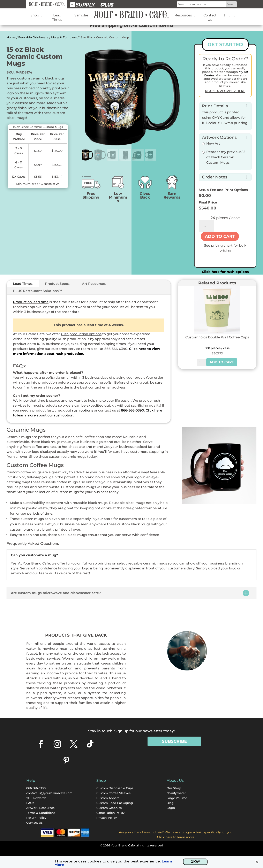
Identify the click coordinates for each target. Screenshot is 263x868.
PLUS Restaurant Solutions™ (37, 291)
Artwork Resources (40, 808)
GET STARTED (225, 44)
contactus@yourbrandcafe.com (49, 793)
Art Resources (94, 284)
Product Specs (57, 284)
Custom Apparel (108, 798)
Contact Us (34, 823)
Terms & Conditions (41, 813)
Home (11, 37)
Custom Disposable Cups (115, 788)
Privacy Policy (107, 818)
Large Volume (177, 798)
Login (171, 808)
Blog (170, 803)
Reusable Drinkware (33, 37)
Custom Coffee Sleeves (113, 793)
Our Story (174, 788)
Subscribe (174, 741)
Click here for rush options (225, 272)
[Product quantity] (206, 226)
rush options (83, 410)
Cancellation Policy (110, 813)
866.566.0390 (36, 788)
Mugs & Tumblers (64, 37)
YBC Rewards (36, 798)
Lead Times (23, 284)
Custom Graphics (109, 808)
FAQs (30, 803)
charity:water (176, 793)
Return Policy (36, 818)
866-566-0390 (133, 410)
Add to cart (220, 236)
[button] (225, 105)
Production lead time (31, 302)
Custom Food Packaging (115, 803)
